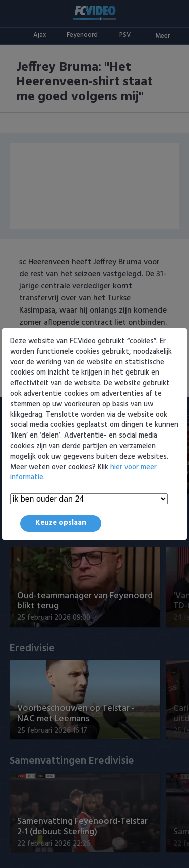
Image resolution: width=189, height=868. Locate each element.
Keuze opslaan (61, 523)
